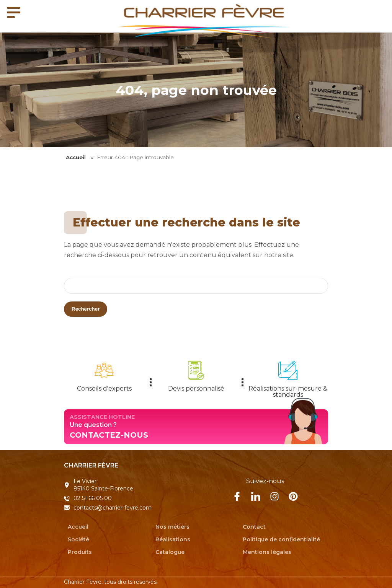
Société (78, 539)
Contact (254, 526)
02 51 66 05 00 (93, 498)
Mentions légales (267, 552)
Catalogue (170, 552)
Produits (80, 552)
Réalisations (173, 539)
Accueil (76, 157)
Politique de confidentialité (281, 539)
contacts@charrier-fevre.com (113, 508)
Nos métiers (172, 526)
